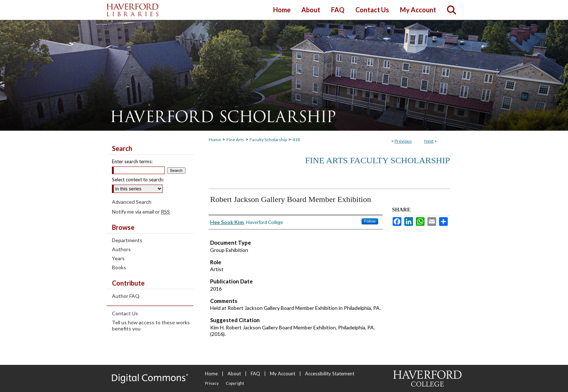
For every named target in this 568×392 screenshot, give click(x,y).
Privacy (212, 383)
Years (118, 258)
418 (296, 140)
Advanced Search (132, 202)
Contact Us (125, 313)
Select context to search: (138, 180)
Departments (127, 240)
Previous (403, 141)
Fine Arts (235, 140)
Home (215, 140)
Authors (121, 249)
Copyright (235, 383)
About (234, 374)
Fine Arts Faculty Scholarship (377, 160)
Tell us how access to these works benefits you (151, 325)
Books (119, 267)
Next (429, 141)
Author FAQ (126, 296)
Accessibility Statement (330, 374)
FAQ (255, 374)
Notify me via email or (141, 212)
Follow (370, 221)
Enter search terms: (132, 161)
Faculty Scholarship (268, 140)
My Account (283, 374)
